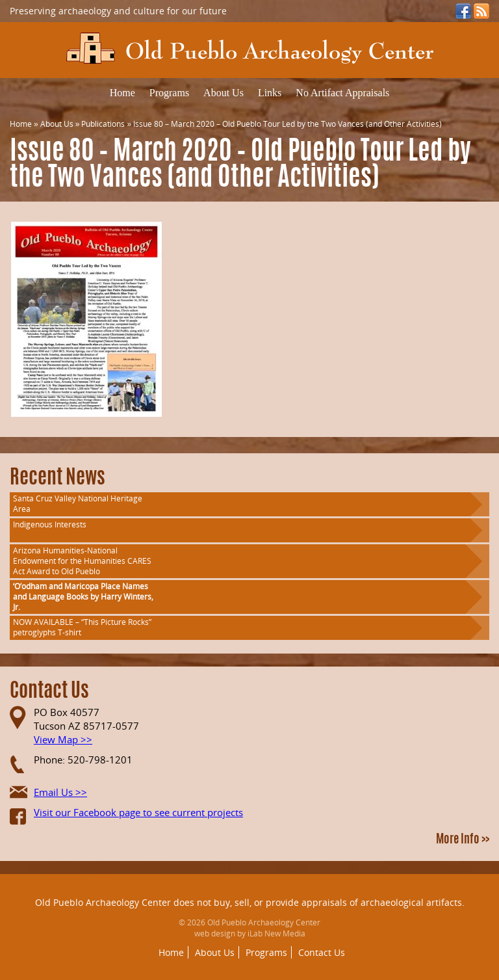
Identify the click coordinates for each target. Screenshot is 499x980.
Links (270, 93)
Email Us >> (60, 792)
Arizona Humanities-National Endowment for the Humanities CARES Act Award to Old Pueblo (82, 561)
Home (122, 93)
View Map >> (63, 739)
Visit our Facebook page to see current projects (138, 812)
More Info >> (463, 840)
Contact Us (322, 952)
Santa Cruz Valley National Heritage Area (78, 504)
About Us (224, 93)
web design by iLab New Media (250, 934)
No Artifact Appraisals (342, 93)
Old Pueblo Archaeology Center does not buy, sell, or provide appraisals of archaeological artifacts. (250, 902)
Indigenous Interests (50, 524)
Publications (103, 124)
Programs (169, 93)
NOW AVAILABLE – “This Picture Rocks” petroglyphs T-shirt (82, 627)
